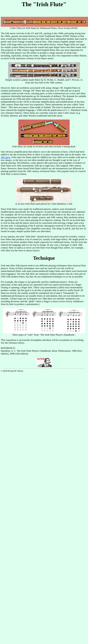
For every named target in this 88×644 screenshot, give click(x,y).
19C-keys (6, 157)
